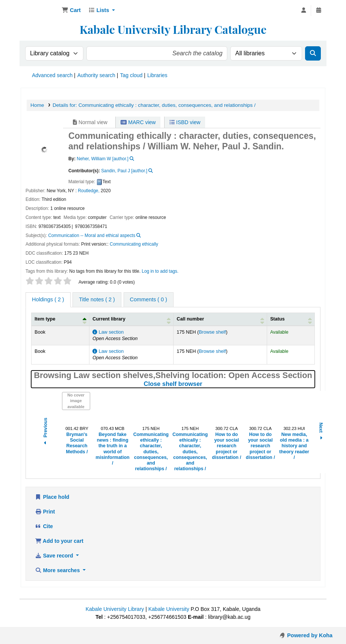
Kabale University (169, 609)
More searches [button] (58, 570)
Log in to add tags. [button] (160, 271)
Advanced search (52, 75)
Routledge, (89, 191)
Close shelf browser (204, 384)
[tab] (97, 300)
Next (321, 432)
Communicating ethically (134, 244)
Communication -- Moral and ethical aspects (92, 235)
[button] (71, 11)
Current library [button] (109, 319)
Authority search (96, 75)
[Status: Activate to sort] (291, 319)
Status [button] (277, 319)
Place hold (52, 497)
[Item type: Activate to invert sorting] (60, 319)
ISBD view (185, 122)
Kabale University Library (115, 609)
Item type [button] (45, 319)
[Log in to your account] (304, 11)
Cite (44, 526)
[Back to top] (324, 622)
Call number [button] (190, 319)
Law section (108, 332)
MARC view (138, 122)
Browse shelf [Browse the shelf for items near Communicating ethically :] (212, 332)
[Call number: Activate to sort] (220, 319)
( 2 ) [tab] (48, 299)
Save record (55, 556)
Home (37, 105)
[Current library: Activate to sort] (131, 319)
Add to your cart (59, 541)
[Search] (313, 53)
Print (45, 512)
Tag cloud (131, 75)
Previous (45, 432)
